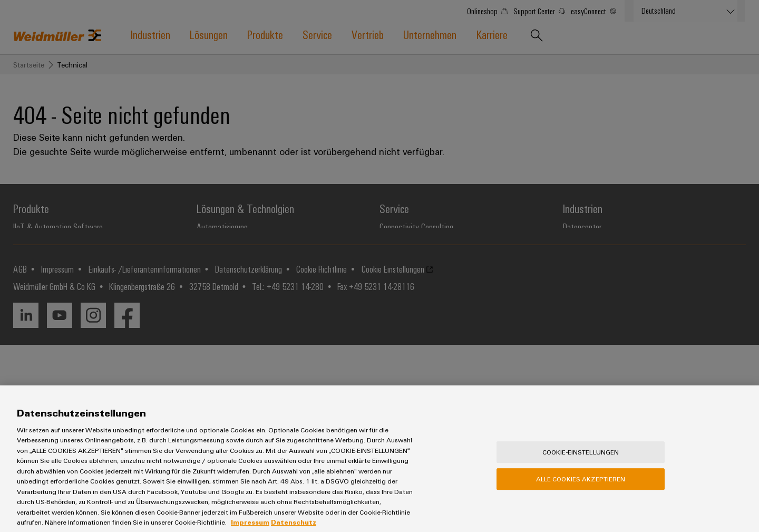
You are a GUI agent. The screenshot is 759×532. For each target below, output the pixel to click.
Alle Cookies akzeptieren (581, 491)
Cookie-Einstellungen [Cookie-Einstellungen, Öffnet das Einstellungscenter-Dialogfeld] (581, 464)
